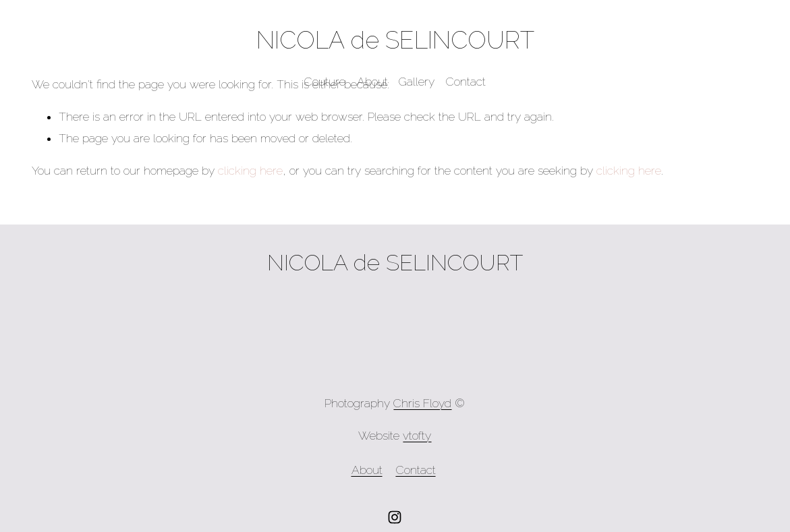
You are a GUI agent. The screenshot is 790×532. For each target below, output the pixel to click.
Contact (466, 82)
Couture (325, 82)
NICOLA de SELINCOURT (395, 40)
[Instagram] (395, 517)
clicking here (250, 171)
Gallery (417, 82)
